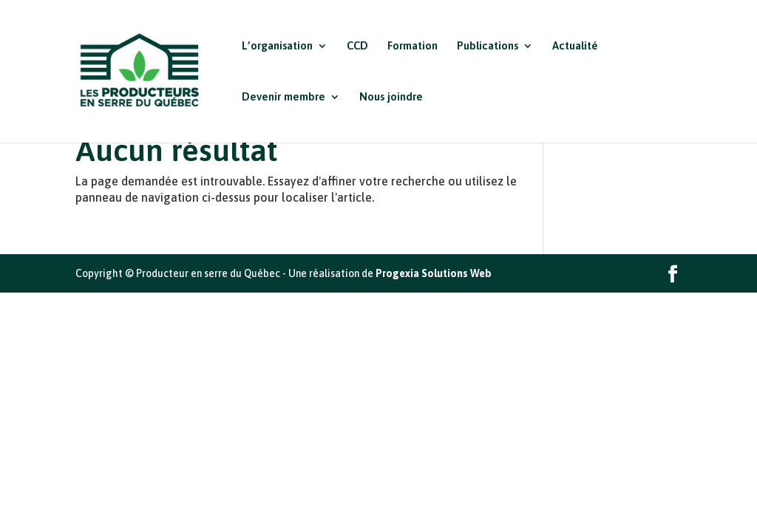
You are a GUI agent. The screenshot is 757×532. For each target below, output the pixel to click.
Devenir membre (284, 97)
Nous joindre (391, 97)
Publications (488, 46)
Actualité (575, 46)
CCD (357, 46)
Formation (413, 46)
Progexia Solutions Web (434, 273)
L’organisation (277, 46)
